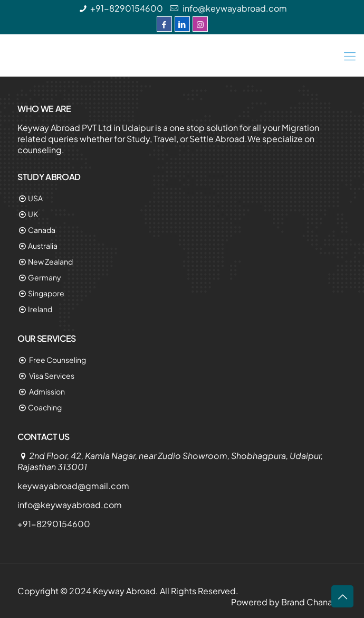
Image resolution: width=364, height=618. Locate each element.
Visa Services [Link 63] (51, 376)
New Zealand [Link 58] (50, 261)
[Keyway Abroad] (182, 55)
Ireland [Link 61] (40, 309)
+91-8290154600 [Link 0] (127, 8)
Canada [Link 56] (42, 230)
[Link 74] (342, 596)
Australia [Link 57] (43, 246)
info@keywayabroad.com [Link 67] (70, 505)
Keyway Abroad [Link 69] (124, 591)
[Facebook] (164, 24)
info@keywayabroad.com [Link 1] (234, 8)
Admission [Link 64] (46, 391)
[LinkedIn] (182, 24)
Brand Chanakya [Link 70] (314, 602)
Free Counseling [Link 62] (57, 360)
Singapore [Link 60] (46, 293)
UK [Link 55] (33, 214)
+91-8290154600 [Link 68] (54, 524)
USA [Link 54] (35, 198)
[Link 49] (350, 55)
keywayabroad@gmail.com (73, 486)
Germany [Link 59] (45, 277)
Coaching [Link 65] (45, 407)
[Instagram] (200, 24)
